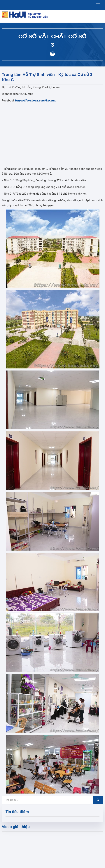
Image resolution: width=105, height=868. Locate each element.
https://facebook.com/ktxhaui (36, 101)
